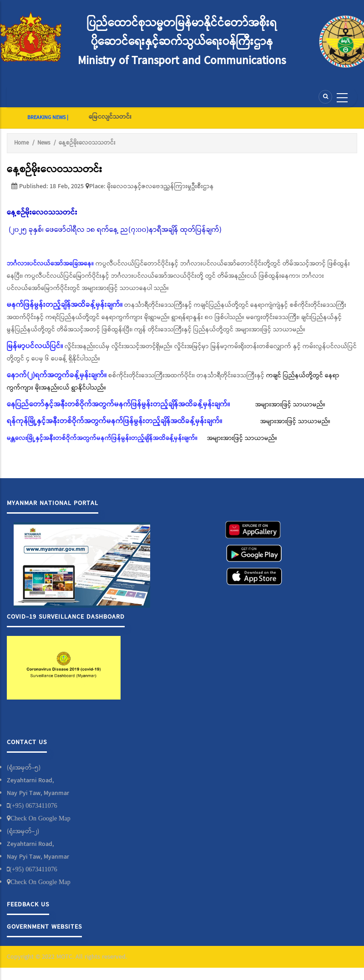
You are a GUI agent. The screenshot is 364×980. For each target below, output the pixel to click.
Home (21, 143)
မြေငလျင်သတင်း (110, 117)
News (44, 143)
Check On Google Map (40, 818)
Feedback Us (28, 905)
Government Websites (44, 927)
